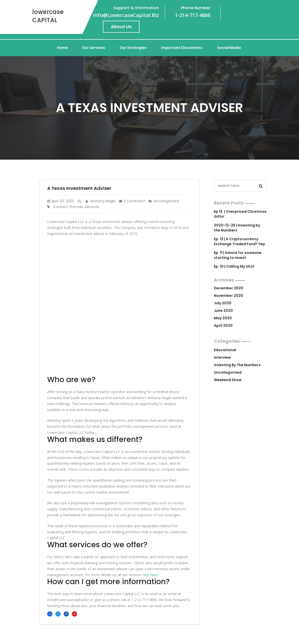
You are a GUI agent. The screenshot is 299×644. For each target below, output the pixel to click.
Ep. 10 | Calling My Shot (234, 266)
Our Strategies (133, 48)
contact (61, 207)
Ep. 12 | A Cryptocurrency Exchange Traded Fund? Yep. (240, 241)
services (92, 207)
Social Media (229, 48)
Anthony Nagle (101, 201)
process (76, 207)
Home (62, 48)
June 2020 (223, 311)
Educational (225, 350)
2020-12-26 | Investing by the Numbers (237, 228)
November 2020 (228, 296)
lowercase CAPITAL (48, 16)
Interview (222, 357)
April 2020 (223, 325)
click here (150, 575)
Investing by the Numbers (237, 365)
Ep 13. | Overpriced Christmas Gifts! (240, 214)
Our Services (94, 48)
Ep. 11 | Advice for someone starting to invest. (238, 255)
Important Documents (182, 48)
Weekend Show (228, 380)
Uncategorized (166, 201)
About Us (121, 27)
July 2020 (223, 303)
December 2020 (229, 288)
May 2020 (223, 318)
